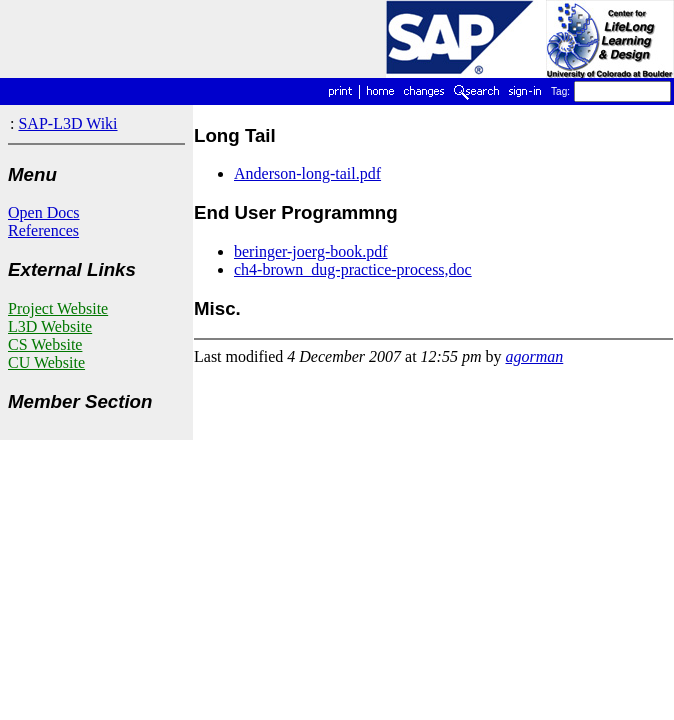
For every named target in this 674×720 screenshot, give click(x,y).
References (43, 230)
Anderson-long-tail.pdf (307, 173)
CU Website (46, 362)
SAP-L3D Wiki (67, 123)
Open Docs (44, 212)
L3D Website (50, 326)
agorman (535, 356)
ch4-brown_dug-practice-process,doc (353, 269)
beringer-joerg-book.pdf (311, 251)
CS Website (45, 344)
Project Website (58, 308)
